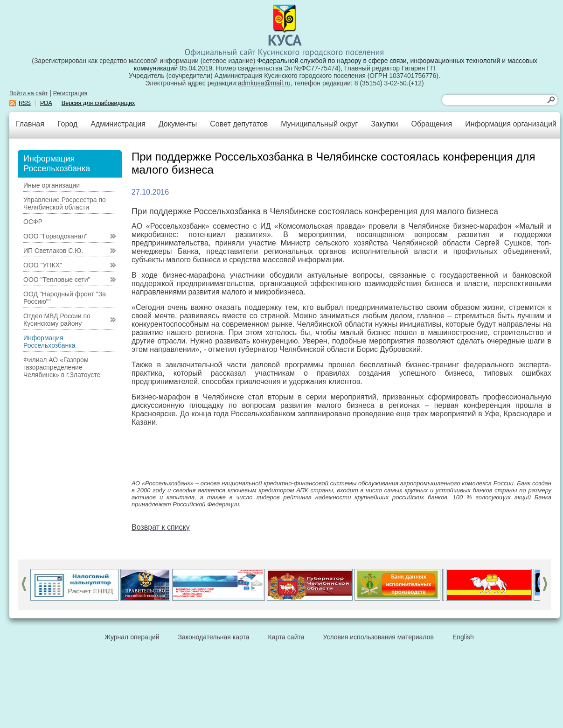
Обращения (431, 124)
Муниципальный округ (319, 124)
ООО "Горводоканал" (55, 236)
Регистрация (70, 93)
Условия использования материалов (379, 637)
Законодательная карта (214, 637)
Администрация (118, 124)
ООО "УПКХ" (43, 265)
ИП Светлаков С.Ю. (53, 251)
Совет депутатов (239, 124)
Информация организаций (511, 124)
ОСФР (33, 222)
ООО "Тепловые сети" (57, 280)
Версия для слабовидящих (98, 103)
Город (67, 124)
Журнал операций (132, 637)
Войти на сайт (28, 93)
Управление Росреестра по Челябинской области (65, 203)
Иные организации (52, 185)
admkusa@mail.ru (264, 83)
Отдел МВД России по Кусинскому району (57, 320)
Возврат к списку (161, 527)
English (463, 637)
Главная (30, 124)
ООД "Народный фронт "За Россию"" (65, 298)
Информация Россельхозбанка (49, 342)
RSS (25, 103)
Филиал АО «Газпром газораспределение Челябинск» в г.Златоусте (62, 367)
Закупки (384, 124)
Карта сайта (286, 637)
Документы (178, 124)
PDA (46, 103)
